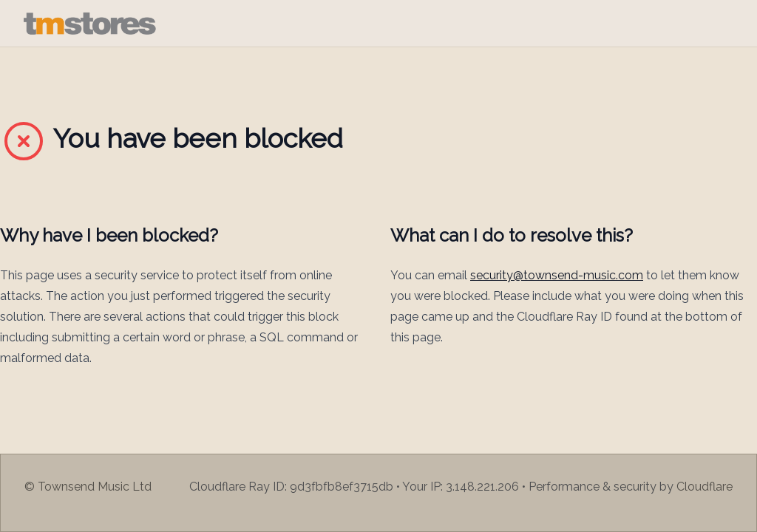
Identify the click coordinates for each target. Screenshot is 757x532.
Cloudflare (705, 487)
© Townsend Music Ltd (88, 487)
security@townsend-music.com (557, 275)
